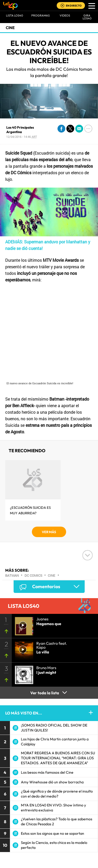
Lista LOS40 (15, 15)
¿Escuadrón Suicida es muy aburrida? (30, 510)
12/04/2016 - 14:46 (22, 137)
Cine (10, 28)
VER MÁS (49, 532)
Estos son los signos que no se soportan (53, 833)
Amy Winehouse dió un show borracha (52, 782)
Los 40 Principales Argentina (20, 130)
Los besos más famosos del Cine (47, 772)
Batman (12, 575)
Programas (41, 15)
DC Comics (33, 575)
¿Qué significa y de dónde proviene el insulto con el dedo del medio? (57, 794)
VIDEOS (65, 15)
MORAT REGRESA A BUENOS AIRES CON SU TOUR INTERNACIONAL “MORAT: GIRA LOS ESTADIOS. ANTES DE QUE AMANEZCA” (58, 758)
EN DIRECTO (74, 6)
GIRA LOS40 (87, 17)
